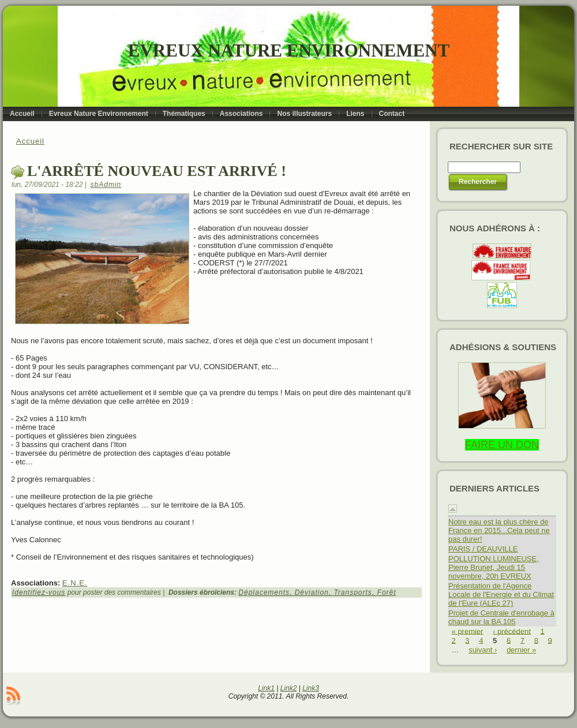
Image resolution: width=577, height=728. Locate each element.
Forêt (387, 592)
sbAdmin (106, 185)
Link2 (289, 688)
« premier (468, 631)
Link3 (311, 688)
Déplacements (264, 592)
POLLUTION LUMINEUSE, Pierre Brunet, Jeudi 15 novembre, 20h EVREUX (494, 567)
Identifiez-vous (39, 592)
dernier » (521, 650)
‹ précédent (512, 631)
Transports (353, 592)
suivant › (483, 650)
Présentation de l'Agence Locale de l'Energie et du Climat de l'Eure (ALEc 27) (501, 594)
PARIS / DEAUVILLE (483, 549)
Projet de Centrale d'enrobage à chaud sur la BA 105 (501, 617)
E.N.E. (75, 583)
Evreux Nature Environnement (289, 50)
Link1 (266, 688)
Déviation (312, 592)
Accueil (30, 141)
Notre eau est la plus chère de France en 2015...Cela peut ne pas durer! (499, 530)
